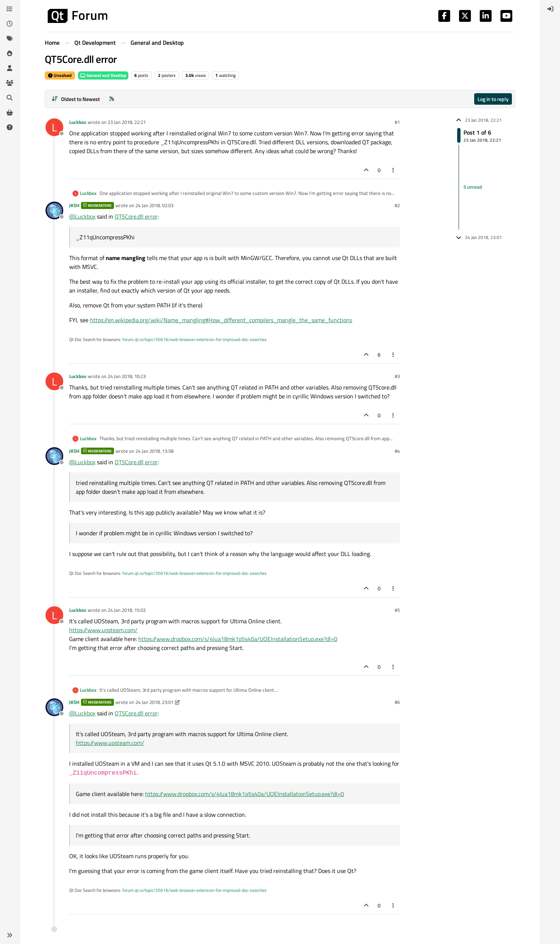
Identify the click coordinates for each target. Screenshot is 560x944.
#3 (397, 376)
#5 (397, 610)
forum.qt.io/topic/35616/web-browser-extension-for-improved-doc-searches (195, 339)
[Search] (10, 98)
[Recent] (10, 24)
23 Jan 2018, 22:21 (127, 122)
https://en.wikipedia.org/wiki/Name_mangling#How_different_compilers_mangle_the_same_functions (221, 320)
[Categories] (10, 9)
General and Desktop (103, 75)
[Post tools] (394, 170)
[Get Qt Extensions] (10, 112)
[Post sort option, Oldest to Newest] (76, 99)
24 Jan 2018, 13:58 (154, 451)
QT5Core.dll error (136, 216)
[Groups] (10, 83)
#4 (397, 451)
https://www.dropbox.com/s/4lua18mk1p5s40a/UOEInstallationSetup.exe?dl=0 (238, 639)
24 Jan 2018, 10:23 (127, 376)
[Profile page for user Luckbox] (54, 127)
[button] (10, 935)
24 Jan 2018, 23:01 (154, 702)
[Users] (10, 68)
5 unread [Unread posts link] (473, 187)
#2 (397, 205)
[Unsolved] (10, 127)
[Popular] (10, 53)
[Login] (550, 9)
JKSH (74, 205)
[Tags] (10, 38)
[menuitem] (550, 9)
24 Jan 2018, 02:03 (154, 205)
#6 (397, 702)
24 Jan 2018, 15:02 (127, 610)
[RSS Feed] (112, 99)
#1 (397, 122)
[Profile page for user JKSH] (54, 210)
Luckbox (78, 122)
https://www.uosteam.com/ (103, 630)
